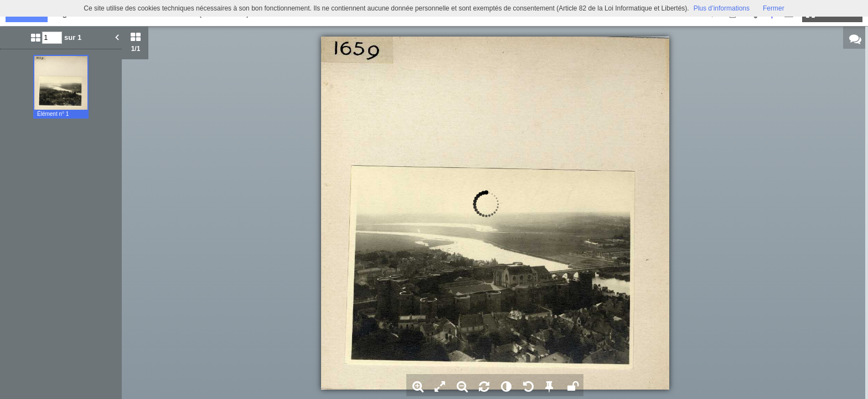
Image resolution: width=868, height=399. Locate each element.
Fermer (774, 8)
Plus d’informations (722, 8)
